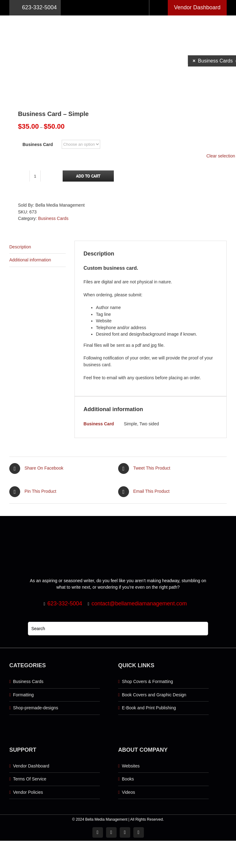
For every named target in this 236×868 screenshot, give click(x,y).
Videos (129, 792)
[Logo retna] (118, 18)
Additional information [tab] (30, 260)
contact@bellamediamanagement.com (139, 604)
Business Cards (53, 218)
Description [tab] (20, 247)
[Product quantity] (35, 176)
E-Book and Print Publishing (149, 708)
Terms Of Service (30, 779)
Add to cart (88, 176)
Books (128, 779)
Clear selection (221, 156)
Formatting (23, 695)
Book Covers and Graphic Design (154, 695)
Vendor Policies (28, 792)
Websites (131, 766)
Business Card (38, 144)
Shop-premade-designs (36, 708)
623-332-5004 (35, 8)
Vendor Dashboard (197, 7)
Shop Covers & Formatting (147, 681)
